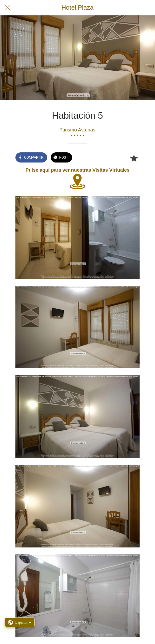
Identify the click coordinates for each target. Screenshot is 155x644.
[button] (20, 622)
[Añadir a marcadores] (134, 158)
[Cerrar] (8, 8)
